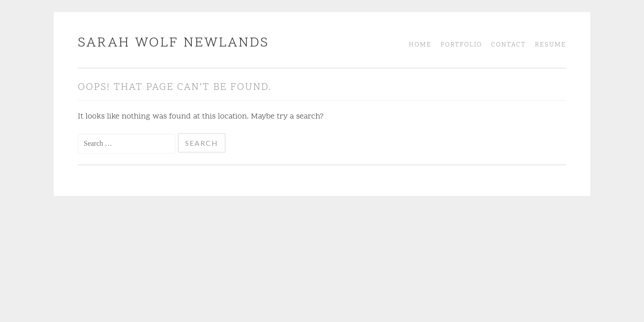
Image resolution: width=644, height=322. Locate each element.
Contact (508, 45)
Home (420, 45)
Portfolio (461, 45)
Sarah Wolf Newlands (174, 43)
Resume (551, 45)
